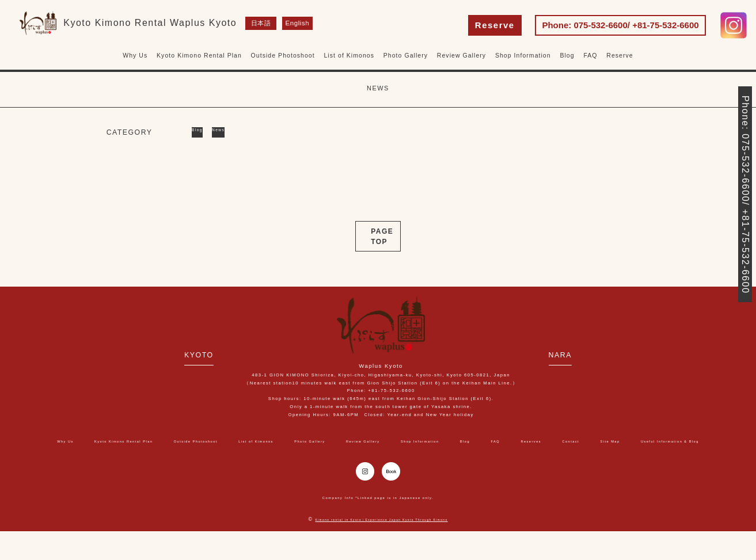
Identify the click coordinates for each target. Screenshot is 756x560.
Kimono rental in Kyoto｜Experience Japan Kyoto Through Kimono (381, 548)
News (238, 132)
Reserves (687, 440)
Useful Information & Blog (428, 453)
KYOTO (163, 353)
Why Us (135, 55)
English (293, 24)
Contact (297, 453)
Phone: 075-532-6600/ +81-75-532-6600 (620, 25)
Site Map (346, 453)
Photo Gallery (406, 55)
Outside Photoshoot (283, 55)
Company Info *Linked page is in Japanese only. (378, 526)
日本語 (261, 24)
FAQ (590, 55)
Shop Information (523, 55)
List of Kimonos (349, 55)
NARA (598, 353)
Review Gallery (461, 55)
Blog (567, 55)
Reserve (495, 25)
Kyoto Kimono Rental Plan (199, 55)
